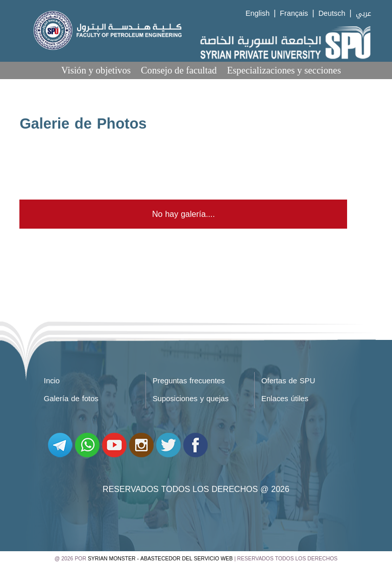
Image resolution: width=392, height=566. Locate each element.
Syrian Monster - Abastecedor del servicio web (160, 559)
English (258, 14)
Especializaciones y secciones (284, 70)
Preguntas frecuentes (189, 381)
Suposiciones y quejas (191, 399)
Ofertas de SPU (288, 381)
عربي (363, 14)
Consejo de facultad (179, 70)
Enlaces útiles (285, 399)
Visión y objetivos (96, 70)
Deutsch (332, 14)
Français (294, 14)
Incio (52, 381)
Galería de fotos (71, 399)
